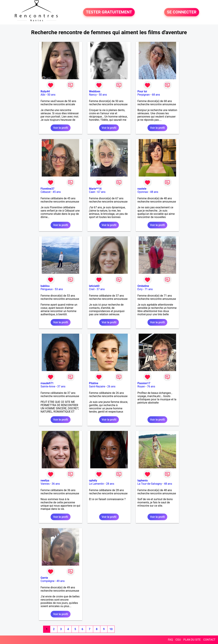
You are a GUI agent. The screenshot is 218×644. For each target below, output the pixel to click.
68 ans (156, 95)
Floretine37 (47, 189)
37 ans (101, 289)
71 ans (149, 289)
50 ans (51, 95)
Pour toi (142, 91)
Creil (92, 289)
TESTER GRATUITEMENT (109, 12)
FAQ (170, 640)
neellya (45, 480)
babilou (45, 286)
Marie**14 (95, 189)
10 (111, 629)
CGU (178, 640)
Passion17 (144, 383)
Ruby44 (45, 91)
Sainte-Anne (48, 386)
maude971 (47, 383)
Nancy (93, 95)
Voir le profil (60, 128)
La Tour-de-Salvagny (150, 484)
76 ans (151, 386)
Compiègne (47, 581)
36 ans (56, 484)
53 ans (59, 289)
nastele (142, 189)
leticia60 (94, 286)
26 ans (111, 386)
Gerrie (44, 578)
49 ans (61, 581)
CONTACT (209, 640)
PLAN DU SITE (192, 640)
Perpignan (144, 95)
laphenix (143, 480)
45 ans (57, 192)
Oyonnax (143, 192)
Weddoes (95, 91)
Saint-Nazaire (97, 386)
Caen (92, 192)
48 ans (154, 192)
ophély (93, 480)
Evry (140, 289)
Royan (141, 386)
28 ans (110, 484)
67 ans (101, 192)
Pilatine (94, 383)
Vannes (45, 484)
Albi (43, 95)
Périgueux (47, 289)
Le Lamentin (97, 484)
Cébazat (45, 192)
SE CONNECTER (182, 12)
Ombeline (143, 286)
